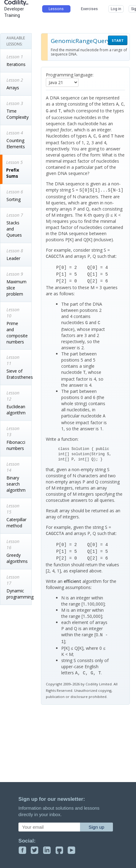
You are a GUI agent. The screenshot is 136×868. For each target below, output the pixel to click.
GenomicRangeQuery (80, 41)
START (118, 40)
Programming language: (70, 75)
